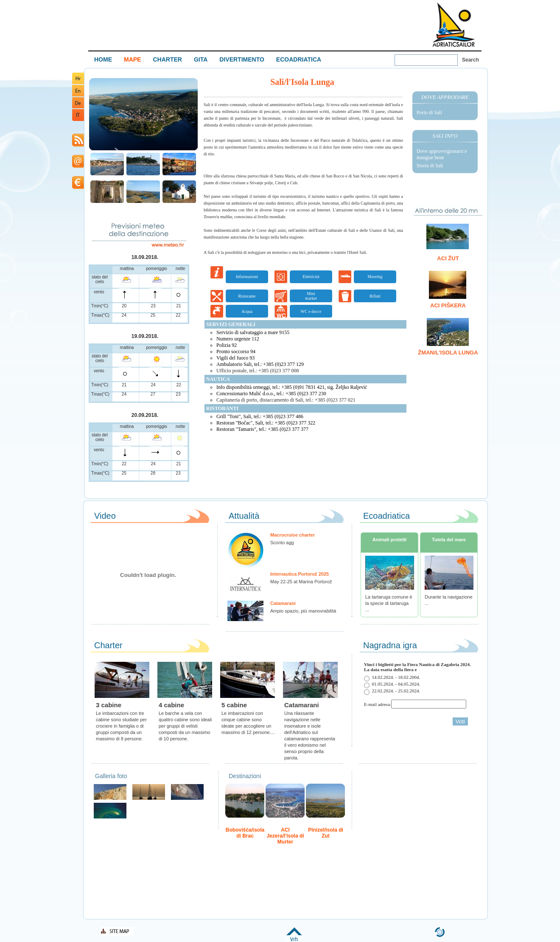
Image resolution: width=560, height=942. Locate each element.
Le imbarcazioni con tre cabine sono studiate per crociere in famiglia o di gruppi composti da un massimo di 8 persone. (121, 726)
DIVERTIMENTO (242, 59)
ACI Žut (448, 258)
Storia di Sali (430, 166)
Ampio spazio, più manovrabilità (303, 611)
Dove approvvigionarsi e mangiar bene (442, 154)
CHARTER (167, 59)
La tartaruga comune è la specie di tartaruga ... (389, 603)
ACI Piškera (448, 305)
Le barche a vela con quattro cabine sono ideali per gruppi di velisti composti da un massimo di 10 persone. (185, 726)
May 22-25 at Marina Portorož (301, 582)
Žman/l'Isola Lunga (448, 353)
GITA (201, 59)
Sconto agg (282, 543)
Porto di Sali (429, 112)
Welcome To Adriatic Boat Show (454, 24)
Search (470, 60)
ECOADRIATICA (299, 59)
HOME (103, 59)
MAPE (132, 59)
